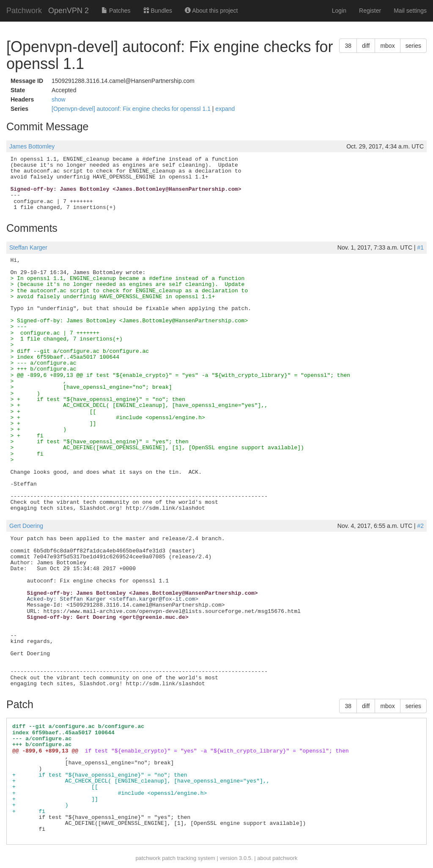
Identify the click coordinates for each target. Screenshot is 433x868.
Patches (116, 11)
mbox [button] (387, 46)
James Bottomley (32, 146)
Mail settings (410, 11)
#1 (420, 247)
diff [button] (366, 46)
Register (370, 11)
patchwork (148, 858)
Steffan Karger (28, 247)
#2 (420, 526)
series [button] (413, 46)
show (59, 99)
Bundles (158, 11)
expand (225, 109)
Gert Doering (26, 526)
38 (348, 46)
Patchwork (24, 11)
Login (339, 11)
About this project (211, 11)
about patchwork (277, 858)
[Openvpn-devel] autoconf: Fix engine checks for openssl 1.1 (132, 109)
